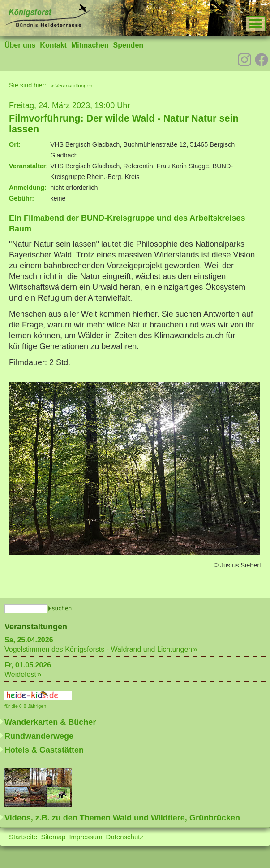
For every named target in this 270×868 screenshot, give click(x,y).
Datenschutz (125, 837)
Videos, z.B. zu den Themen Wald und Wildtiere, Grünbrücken (122, 818)
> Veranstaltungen (71, 86)
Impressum (86, 837)
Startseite (23, 837)
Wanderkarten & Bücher (50, 722)
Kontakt (53, 45)
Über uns (20, 45)
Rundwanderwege (39, 736)
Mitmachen (90, 45)
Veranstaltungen (36, 627)
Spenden (128, 45)
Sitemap (53, 837)
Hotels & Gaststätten (44, 750)
